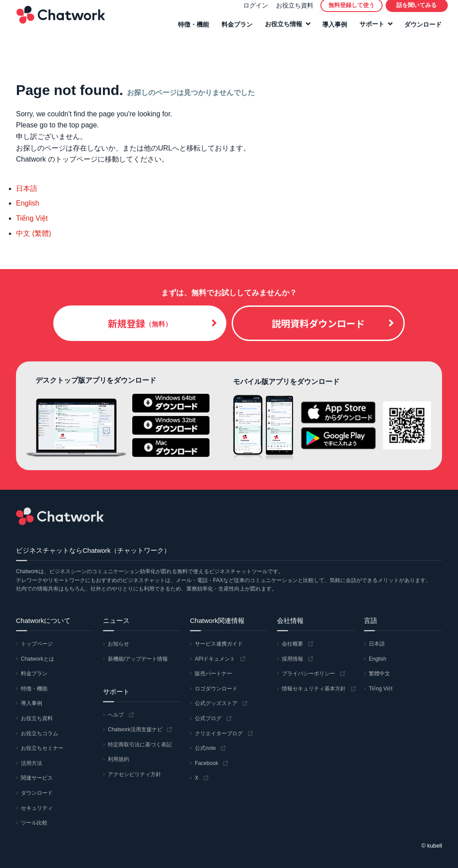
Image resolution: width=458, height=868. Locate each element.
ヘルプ (116, 715)
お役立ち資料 (292, 11)
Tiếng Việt (32, 218)
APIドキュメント (215, 659)
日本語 (27, 188)
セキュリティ (37, 808)
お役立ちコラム (39, 733)
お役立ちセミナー (42, 748)
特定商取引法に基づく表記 (140, 745)
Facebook (207, 763)
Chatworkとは (38, 659)
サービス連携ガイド (219, 644)
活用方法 (32, 763)
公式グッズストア (216, 703)
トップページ (37, 644)
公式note (205, 748)
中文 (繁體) (34, 233)
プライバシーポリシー (308, 674)
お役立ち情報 (280, 30)
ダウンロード (420, 30)
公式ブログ (208, 718)
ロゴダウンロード (216, 689)
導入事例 (332, 30)
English (28, 203)
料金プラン (234, 30)
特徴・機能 (190, 30)
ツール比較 (34, 823)
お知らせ (118, 644)
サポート (369, 30)
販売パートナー (213, 674)
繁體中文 (379, 674)
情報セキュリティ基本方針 (314, 689)
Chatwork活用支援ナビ (135, 729)
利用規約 (118, 759)
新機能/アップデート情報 (138, 659)
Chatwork (58, 20)
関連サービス (37, 778)
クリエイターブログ (219, 733)
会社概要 (292, 644)
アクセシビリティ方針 (134, 774)
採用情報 (292, 659)
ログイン (253, 11)
